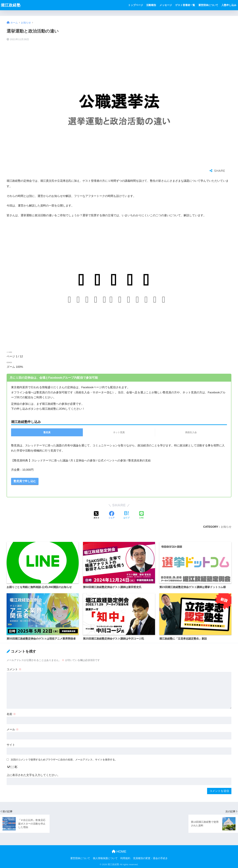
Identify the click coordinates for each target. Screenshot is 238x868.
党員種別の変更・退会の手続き (150, 858)
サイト (11, 745)
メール (13, 729)
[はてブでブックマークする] (126, 515)
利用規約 (125, 858)
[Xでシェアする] (97, 515)
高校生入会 (191, 432)
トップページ (136, 5)
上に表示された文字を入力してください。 (33, 775)
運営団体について (208, 5)
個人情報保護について (105, 858)
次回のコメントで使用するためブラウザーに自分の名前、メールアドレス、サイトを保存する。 (64, 760)
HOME (119, 851)
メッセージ (166, 5)
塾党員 (47, 432)
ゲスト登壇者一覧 (185, 5)
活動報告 (151, 5)
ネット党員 (119, 432)
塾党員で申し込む (25, 481)
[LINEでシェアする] (141, 515)
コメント (14, 669)
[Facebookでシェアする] (112, 515)
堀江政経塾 (11, 5)
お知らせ (226, 527)
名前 (11, 714)
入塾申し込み (229, 5)
